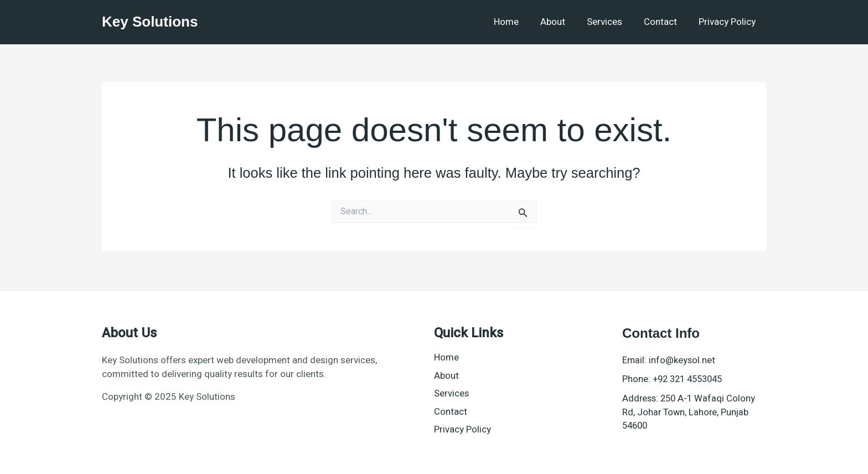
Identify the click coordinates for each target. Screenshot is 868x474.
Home (518, 22)
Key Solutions (150, 22)
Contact (664, 22)
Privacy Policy (728, 22)
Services (611, 22)
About (562, 22)
